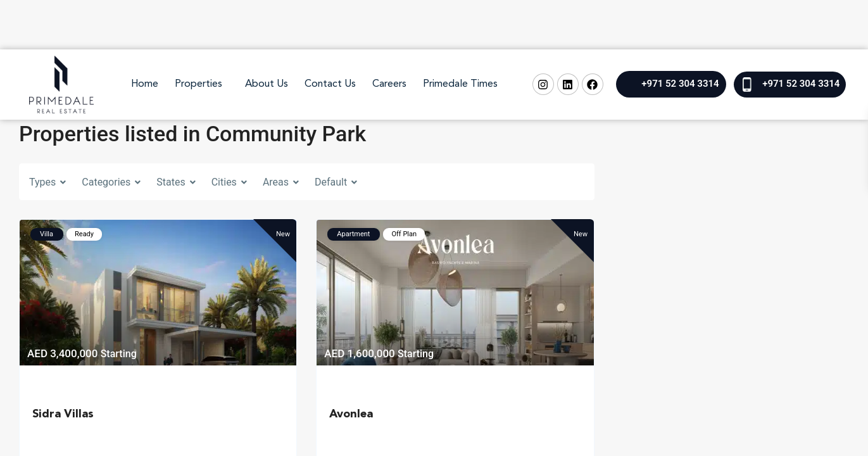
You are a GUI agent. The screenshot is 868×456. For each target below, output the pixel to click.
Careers (389, 84)
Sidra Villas (63, 414)
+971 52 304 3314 (680, 84)
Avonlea (351, 414)
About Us (267, 84)
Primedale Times (460, 84)
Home (145, 84)
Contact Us (330, 84)
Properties (198, 84)
